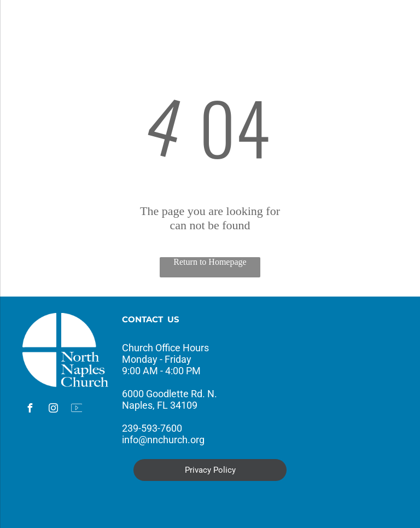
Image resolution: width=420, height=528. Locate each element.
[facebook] (30, 410)
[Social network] (77, 410)
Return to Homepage (210, 262)
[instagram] (53, 410)
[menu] (24, 24)
